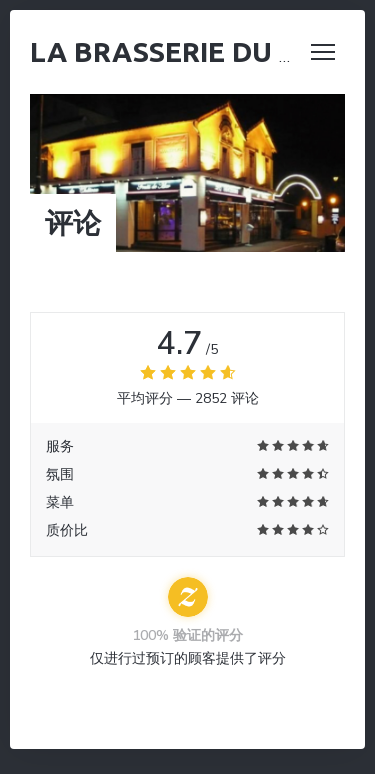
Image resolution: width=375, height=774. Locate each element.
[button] (323, 52)
